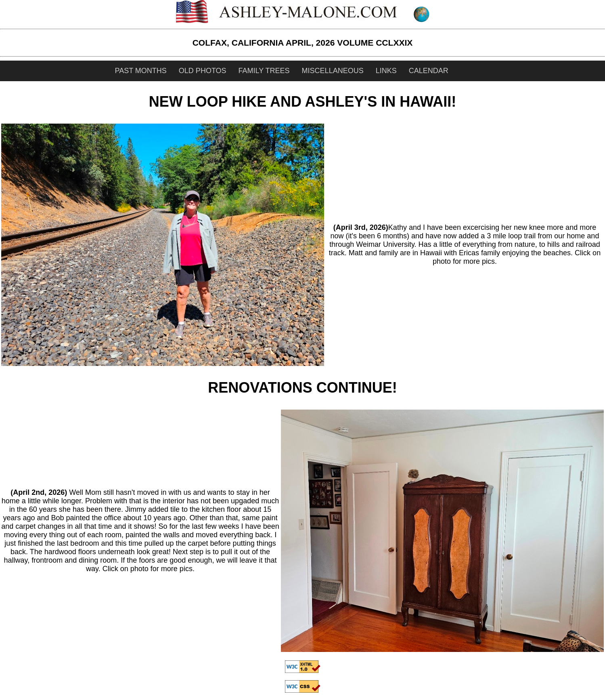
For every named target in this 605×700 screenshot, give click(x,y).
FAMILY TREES (264, 71)
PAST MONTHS (141, 71)
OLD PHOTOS (203, 71)
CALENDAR (429, 71)
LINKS (386, 71)
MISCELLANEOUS (333, 71)
